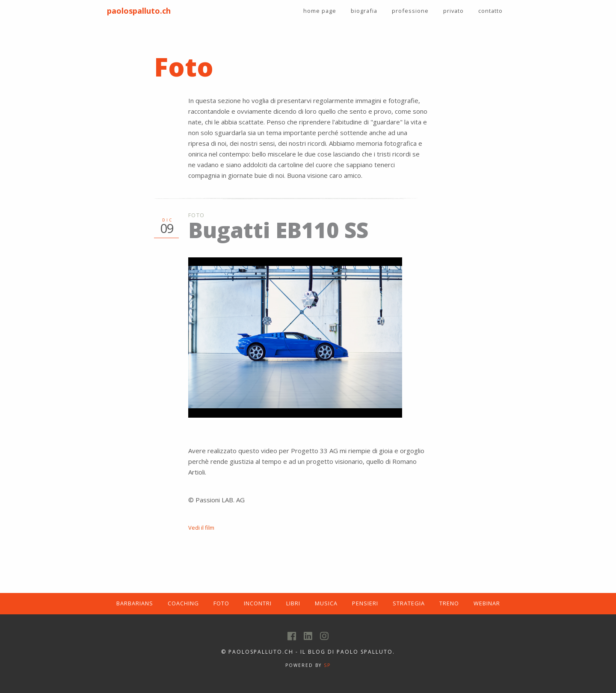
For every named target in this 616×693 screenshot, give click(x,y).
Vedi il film (202, 528)
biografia (364, 11)
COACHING (183, 603)
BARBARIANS (135, 603)
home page (320, 11)
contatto (490, 11)
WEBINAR (487, 603)
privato (453, 11)
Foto (196, 215)
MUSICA (326, 603)
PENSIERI (365, 603)
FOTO (221, 603)
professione (410, 11)
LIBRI (293, 603)
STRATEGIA (409, 603)
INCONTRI (258, 603)
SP (327, 665)
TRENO (449, 603)
